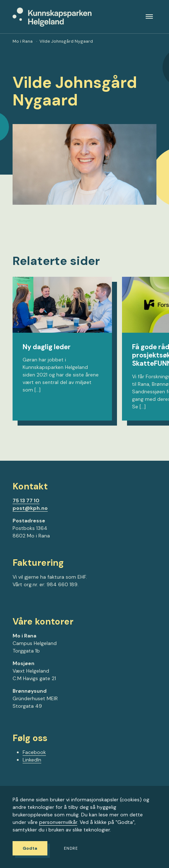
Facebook (34, 752)
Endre (71, 848)
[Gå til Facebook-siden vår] (15, 604)
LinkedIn (32, 760)
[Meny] (149, 16)
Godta (30, 848)
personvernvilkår (58, 822)
